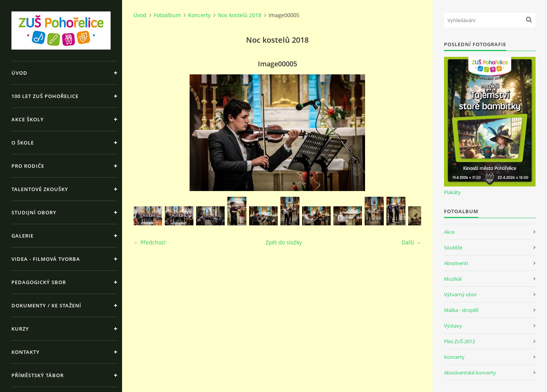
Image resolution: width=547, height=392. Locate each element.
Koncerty (199, 15)
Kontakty (26, 352)
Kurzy (20, 329)
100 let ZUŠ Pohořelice (45, 96)
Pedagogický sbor (39, 282)
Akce (449, 232)
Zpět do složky (284, 242)
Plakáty (452, 192)
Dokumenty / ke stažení (46, 305)
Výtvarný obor (460, 294)
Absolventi (456, 263)
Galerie (23, 236)
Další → (411, 242)
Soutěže (453, 247)
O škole (23, 143)
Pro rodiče (28, 166)
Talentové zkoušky (40, 189)
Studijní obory (34, 212)
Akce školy (28, 119)
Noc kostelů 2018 (240, 15)
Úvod (19, 73)
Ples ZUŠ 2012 (459, 341)
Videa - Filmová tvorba (46, 259)
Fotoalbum (167, 15)
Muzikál (453, 279)
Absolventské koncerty (470, 373)
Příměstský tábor (38, 375)
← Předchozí (150, 242)
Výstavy (453, 326)
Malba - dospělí (461, 310)
